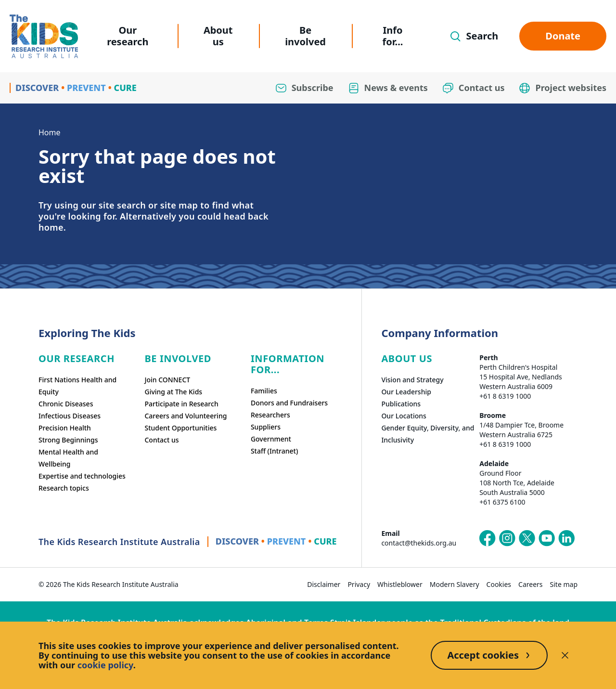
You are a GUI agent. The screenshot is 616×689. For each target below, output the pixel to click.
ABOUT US (407, 358)
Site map (564, 584)
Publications (401, 404)
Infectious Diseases (70, 416)
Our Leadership (406, 392)
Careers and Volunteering (186, 416)
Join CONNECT (167, 380)
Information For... (288, 364)
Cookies (499, 584)
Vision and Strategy (412, 380)
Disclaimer (324, 584)
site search (122, 205)
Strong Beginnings (68, 440)
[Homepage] (44, 36)
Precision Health (65, 428)
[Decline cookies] (565, 655)
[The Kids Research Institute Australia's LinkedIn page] (566, 538)
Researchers (270, 415)
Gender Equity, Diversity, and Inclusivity (428, 434)
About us (218, 36)
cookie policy (105, 665)
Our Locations (404, 416)
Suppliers (266, 427)
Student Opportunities (180, 428)
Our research (128, 36)
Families (264, 391)
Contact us (161, 440)
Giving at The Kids (173, 392)
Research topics (64, 488)
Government (271, 439)
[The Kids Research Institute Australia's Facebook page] (488, 538)
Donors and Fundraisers (289, 403)
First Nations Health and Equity (77, 386)
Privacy (359, 584)
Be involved (305, 36)
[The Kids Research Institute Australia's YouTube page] (547, 538)
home (51, 227)
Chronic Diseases (66, 404)
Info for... (393, 36)
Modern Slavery (455, 584)
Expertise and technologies (82, 476)
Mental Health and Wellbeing (68, 458)
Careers (530, 584)
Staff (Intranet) (274, 451)
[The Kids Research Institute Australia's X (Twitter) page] (527, 538)
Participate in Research (181, 404)
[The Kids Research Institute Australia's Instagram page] (507, 538)
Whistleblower (400, 584)
